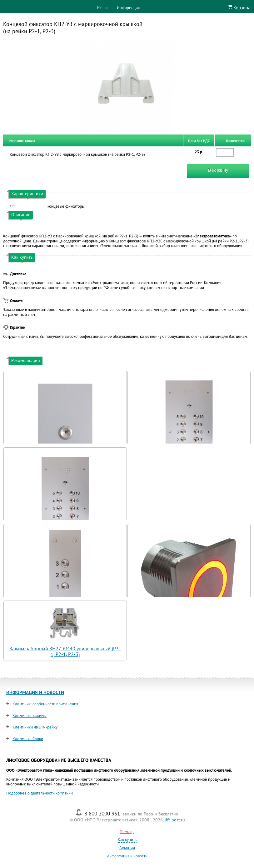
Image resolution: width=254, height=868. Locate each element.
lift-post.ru (175, 820)
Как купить (127, 840)
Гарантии (127, 848)
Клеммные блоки (28, 739)
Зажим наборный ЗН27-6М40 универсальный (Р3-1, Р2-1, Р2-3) (65, 651)
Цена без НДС (199, 140)
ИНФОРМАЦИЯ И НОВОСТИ (35, 692)
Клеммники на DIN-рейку (35, 727)
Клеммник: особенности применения (45, 704)
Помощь (127, 832)
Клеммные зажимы (30, 716)
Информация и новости (127, 856)
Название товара (22, 140)
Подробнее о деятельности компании (40, 793)
